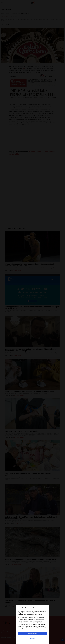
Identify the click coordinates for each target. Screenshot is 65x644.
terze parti (42, 618)
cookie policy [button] (38, 615)
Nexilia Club (33, 638)
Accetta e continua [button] (32, 634)
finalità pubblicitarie (34, 626)
